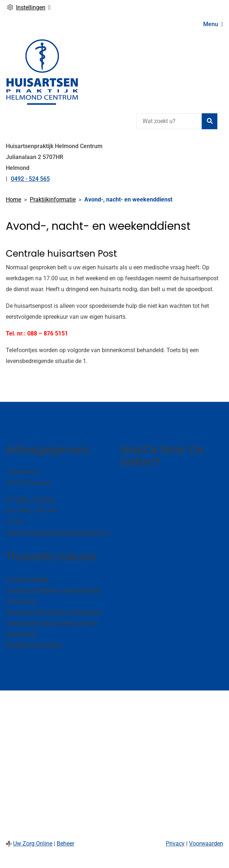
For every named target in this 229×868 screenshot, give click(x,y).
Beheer (65, 843)
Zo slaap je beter (27, 579)
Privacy (175, 843)
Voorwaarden (206, 843)
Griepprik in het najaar (34, 645)
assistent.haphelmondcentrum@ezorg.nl (58, 532)
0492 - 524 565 (36, 500)
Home (13, 199)
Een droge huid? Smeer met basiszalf (53, 612)
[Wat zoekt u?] (169, 121)
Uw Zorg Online (33, 843)
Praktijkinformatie (53, 199)
